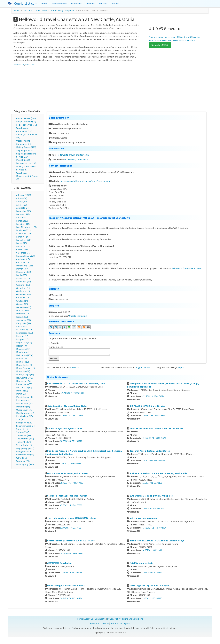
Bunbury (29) (22, 237)
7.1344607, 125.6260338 (153, 508)
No (58, 343)
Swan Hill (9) (22, 429)
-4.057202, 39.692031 (152, 550)
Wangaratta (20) (24, 452)
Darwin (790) (22, 269)
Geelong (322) (23, 285)
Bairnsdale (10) (24, 211)
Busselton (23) (23, 246)
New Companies (59, 4)
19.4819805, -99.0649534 (72, 553)
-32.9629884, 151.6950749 (76, 159)
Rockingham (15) (24, 416)
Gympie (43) (22, 304)
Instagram (125, 623)
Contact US (100, 619)
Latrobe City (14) (24, 330)
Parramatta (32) (24, 387)
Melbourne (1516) (25, 355)
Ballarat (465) (23, 214)
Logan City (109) (24, 342)
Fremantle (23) (24, 282)
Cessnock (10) (23, 262)
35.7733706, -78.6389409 (72, 483)
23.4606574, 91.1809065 (71, 573)
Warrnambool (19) (25, 455)
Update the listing (78, 316)
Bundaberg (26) (24, 240)
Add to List (75, 367)
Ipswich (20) (22, 317)
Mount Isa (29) (23, 371)
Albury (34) (21, 201)
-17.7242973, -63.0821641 (154, 438)
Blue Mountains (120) (26, 227)
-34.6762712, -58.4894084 (154, 528)
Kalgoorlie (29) (24, 323)
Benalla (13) (22, 221)
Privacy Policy (114, 619)
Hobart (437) (22, 310)
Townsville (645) (24, 442)
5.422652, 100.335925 (152, 598)
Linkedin (105, 623)
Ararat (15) (21, 205)
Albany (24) (22, 198)
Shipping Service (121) (27, 150)
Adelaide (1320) (24, 195)
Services (103, 4)
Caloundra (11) (23, 253)
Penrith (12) (22, 391)
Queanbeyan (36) (24, 410)
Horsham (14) (23, 314)
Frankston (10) (23, 278)
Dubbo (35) (22, 275)
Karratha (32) (23, 326)
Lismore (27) (22, 336)
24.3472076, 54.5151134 (71, 598)
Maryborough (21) (25, 352)
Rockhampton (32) (25, 413)
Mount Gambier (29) (26, 368)
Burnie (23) (22, 243)
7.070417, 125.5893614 (71, 464)
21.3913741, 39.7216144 (153, 483)
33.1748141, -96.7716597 (72, 415)
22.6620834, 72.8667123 (153, 573)
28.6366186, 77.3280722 (71, 441)
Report (181, 367)
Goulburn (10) (23, 298)
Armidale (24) (23, 208)
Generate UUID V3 (160, 45)
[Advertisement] (110, 87)
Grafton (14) (22, 301)
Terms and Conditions (132, 619)
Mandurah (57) (23, 349)
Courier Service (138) (26, 118)
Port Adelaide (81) (25, 397)
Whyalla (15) (22, 458)
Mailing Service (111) (26, 147)
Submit (54, 359)
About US (90, 4)
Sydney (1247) (23, 432)
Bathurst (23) (23, 217)
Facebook (95, 623)
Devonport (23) (24, 272)
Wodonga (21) (23, 461)
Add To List (76, 4)
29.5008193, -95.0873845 (154, 415)
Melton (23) (22, 358)
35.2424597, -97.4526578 (154, 460)
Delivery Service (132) (26, 163)
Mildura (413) (23, 362)
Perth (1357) (22, 394)
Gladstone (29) (23, 291)
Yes (52, 343)
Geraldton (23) (23, 288)
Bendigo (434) (23, 224)
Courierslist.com (26, 3)
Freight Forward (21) (26, 122)
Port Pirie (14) (23, 407)
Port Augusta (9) (24, 400)
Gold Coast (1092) (25, 294)
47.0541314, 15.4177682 (71, 505)
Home (44, 4)
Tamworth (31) (24, 435)
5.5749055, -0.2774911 (71, 528)
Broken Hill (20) (24, 233)
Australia (28, 10)
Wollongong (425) (25, 464)
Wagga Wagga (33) (25, 448)
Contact (115, 4)
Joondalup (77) (24, 320)
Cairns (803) (22, 249)
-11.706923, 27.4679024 (153, 396)
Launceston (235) (25, 333)
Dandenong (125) (24, 266)
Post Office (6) (23, 160)
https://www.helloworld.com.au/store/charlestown (85, 181)
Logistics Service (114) (27, 125)
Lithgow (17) (22, 339)
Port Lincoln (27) (24, 403)
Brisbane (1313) (24, 230)
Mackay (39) (22, 346)
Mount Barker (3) (24, 365)
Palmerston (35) (24, 384)
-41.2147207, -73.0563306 (72, 393)
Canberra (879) (23, 259)
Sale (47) (20, 419)
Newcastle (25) (23, 381)
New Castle (41, 10)
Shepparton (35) (24, 423)
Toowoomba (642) (25, 439)
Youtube (114, 623)
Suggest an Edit (143, 367)
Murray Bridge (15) (25, 374)
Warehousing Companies (63, 10)
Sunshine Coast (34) (26, 426)
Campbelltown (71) (26, 256)
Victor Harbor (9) (24, 445)
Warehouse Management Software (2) (27, 176)
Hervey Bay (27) (24, 307)
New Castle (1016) (25, 378)
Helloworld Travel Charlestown (73, 155)
